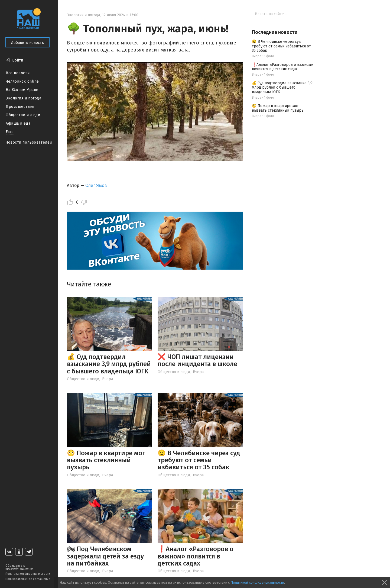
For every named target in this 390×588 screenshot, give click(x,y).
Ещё (10, 132)
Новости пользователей (29, 142)
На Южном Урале (22, 90)
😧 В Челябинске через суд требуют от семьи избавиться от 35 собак (199, 460)
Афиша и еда (18, 123)
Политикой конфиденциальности (257, 582)
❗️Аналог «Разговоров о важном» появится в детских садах (196, 556)
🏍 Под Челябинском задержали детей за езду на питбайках (105, 556)
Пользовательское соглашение (28, 579)
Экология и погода (24, 98)
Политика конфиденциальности (28, 574)
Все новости (18, 73)
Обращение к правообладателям (19, 567)
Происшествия (20, 107)
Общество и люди (23, 115)
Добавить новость (27, 43)
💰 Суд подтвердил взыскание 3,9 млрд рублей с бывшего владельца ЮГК (109, 364)
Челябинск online (22, 81)
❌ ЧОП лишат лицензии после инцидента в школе (197, 360)
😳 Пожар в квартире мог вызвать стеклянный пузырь (106, 460)
